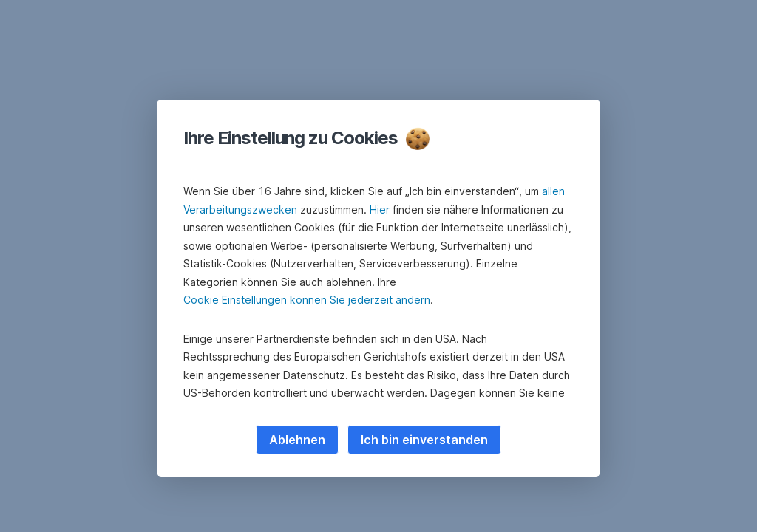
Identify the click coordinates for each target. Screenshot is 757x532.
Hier (380, 209)
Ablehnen (297, 440)
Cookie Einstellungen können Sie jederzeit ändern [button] (307, 300)
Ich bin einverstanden (424, 440)
